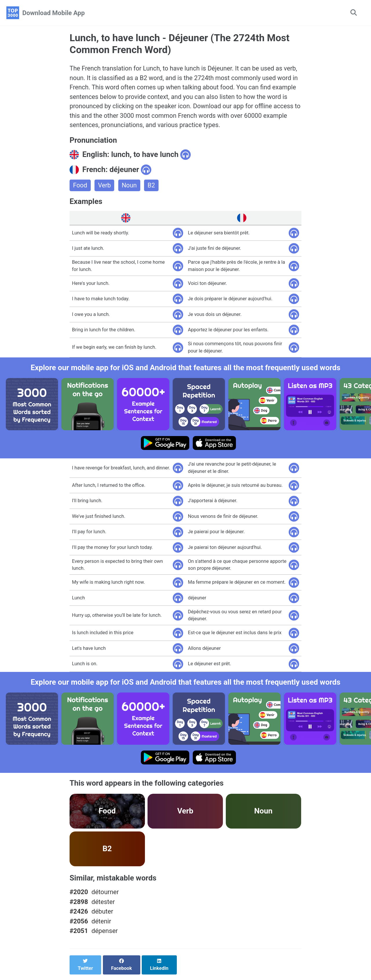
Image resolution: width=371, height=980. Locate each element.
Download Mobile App (53, 13)
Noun (130, 187)
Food (80, 187)
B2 (152, 187)
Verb (105, 187)
